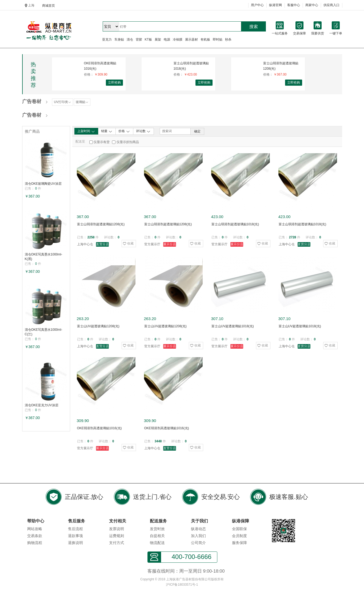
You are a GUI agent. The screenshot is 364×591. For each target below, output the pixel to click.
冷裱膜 (178, 40)
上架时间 (86, 131)
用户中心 (257, 5)
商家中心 (312, 5)
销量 (107, 131)
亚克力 (107, 40)
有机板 (205, 40)
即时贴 (218, 40)
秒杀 (228, 40)
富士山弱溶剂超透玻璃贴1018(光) (191, 66)
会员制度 (239, 536)
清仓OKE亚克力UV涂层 (42, 405)
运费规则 (117, 536)
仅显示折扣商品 (128, 142)
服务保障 (239, 543)
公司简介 (198, 543)
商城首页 (49, 6)
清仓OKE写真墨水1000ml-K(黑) (44, 257)
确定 (197, 131)
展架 (158, 40)
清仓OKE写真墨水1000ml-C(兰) (44, 332)
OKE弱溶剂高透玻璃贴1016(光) (100, 66)
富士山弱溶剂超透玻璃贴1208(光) (281, 66)
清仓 (130, 40)
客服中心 (294, 5)
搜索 (254, 27)
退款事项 (75, 536)
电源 (167, 40)
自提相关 (157, 536)
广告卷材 (32, 101)
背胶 (139, 40)
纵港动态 (198, 529)
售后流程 (75, 529)
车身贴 (119, 40)
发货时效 (157, 529)
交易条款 (35, 536)
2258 (91, 237)
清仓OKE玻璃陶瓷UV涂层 (43, 184)
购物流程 (35, 543)
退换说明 (75, 543)
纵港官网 (275, 5)
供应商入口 (331, 5)
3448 (158, 441)
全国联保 (239, 529)
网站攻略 (35, 529)
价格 (124, 131)
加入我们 (198, 536)
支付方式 (117, 543)
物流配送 (157, 543)
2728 (293, 237)
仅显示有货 (102, 142)
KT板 (148, 40)
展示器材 (191, 40)
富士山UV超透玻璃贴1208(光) (98, 326)
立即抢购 (114, 82)
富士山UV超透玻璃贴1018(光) (233, 326)
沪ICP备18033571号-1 (182, 585)
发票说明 (117, 529)
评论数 (143, 131)
